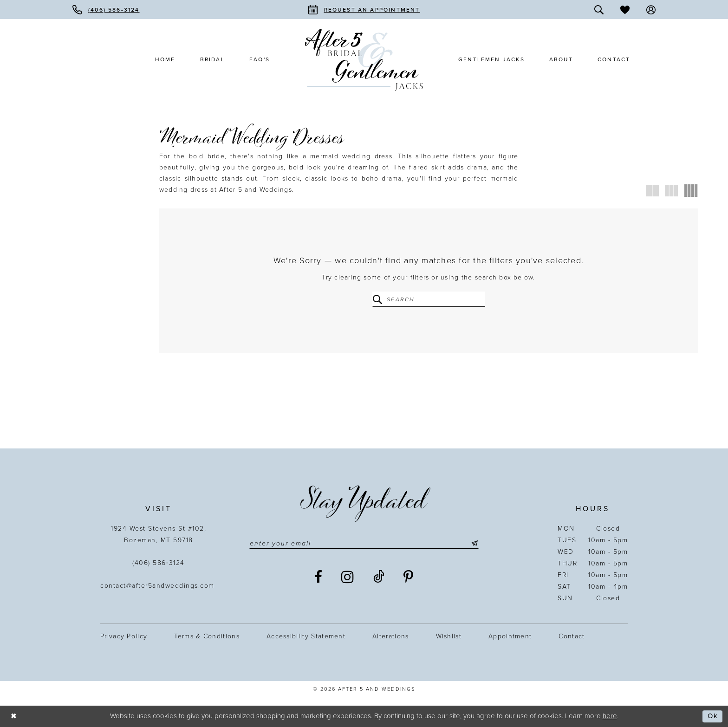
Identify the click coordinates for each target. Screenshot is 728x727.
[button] (651, 10)
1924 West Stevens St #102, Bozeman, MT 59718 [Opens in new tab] (159, 534)
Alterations (390, 636)
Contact (572, 636)
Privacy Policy (124, 636)
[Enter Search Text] (429, 299)
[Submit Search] (379, 299)
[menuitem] (106, 10)
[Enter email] (364, 544)
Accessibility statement (306, 636)
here (610, 716)
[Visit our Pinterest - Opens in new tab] (409, 577)
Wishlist (449, 636)
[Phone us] (106, 10)
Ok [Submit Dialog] (713, 716)
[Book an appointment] (364, 10)
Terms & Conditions (207, 636)
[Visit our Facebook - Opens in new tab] (319, 577)
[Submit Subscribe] (474, 544)
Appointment (510, 636)
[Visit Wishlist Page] (625, 10)
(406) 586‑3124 (159, 563)
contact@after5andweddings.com (159, 586)
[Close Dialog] (14, 716)
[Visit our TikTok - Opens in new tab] (379, 577)
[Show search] (599, 10)
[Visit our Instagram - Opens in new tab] (348, 577)
